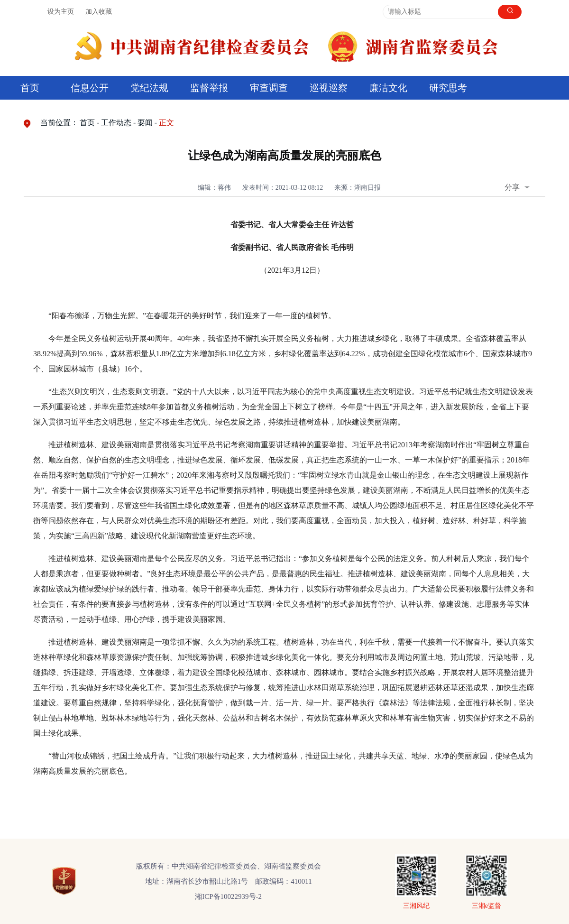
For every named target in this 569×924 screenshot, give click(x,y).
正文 (166, 123)
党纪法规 (149, 88)
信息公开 (90, 88)
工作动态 (116, 123)
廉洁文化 (388, 88)
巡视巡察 (329, 88)
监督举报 (209, 88)
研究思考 (448, 88)
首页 (30, 88)
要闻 (145, 123)
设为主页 (61, 12)
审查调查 (269, 88)
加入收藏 (99, 12)
